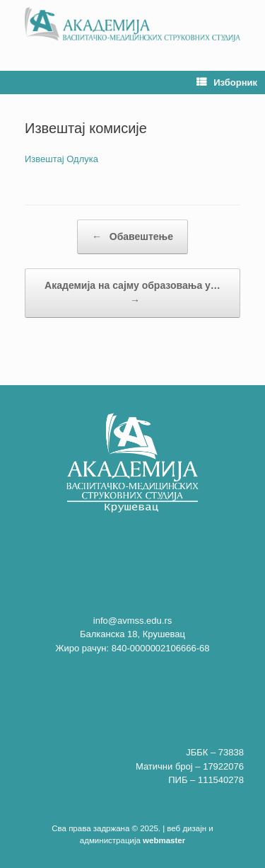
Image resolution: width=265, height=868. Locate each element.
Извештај (45, 159)
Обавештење (132, 237)
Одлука (82, 159)
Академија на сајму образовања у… (132, 294)
